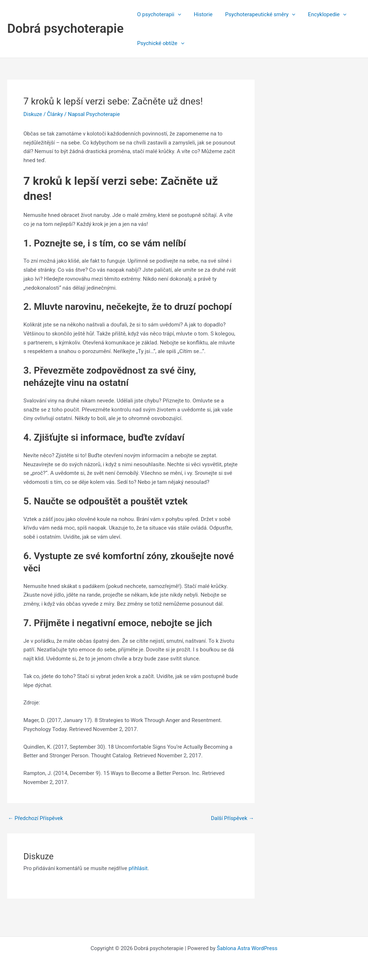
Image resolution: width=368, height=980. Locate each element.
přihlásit (138, 868)
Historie (201, 14)
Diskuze (33, 114)
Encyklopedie (321, 14)
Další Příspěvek (232, 818)
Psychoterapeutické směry (256, 14)
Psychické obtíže (160, 43)
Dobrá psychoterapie (65, 29)
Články (55, 114)
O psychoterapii (158, 14)
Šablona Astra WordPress (247, 948)
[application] (177, 14)
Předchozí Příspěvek (36, 818)
